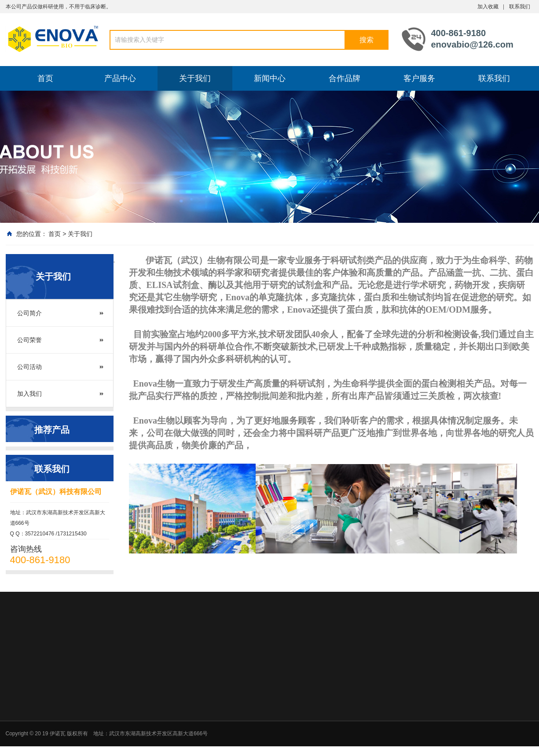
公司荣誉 (29, 340)
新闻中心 (270, 78)
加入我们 (29, 394)
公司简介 (29, 313)
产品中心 (120, 78)
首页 (45, 78)
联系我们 (520, 7)
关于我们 (195, 78)
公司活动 (29, 367)
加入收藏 (488, 7)
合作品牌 (345, 78)
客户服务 (419, 78)
